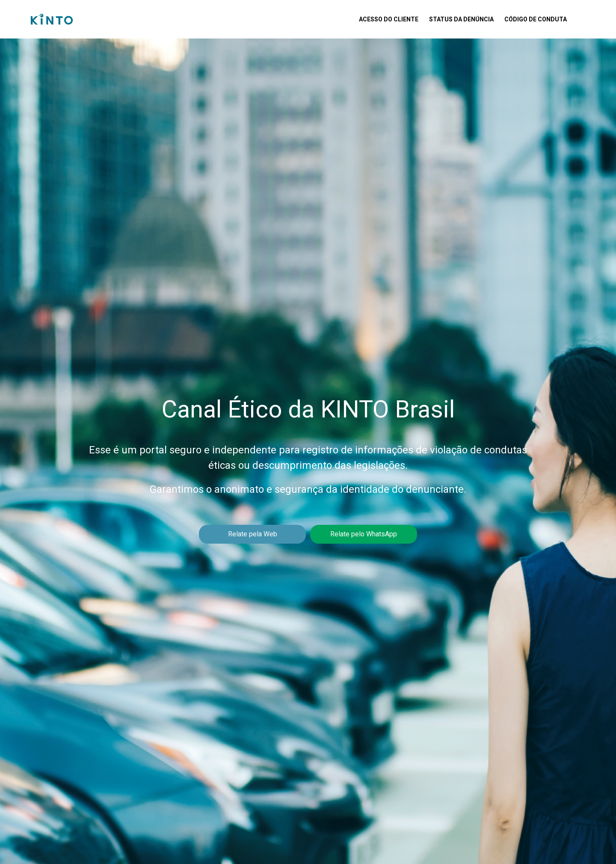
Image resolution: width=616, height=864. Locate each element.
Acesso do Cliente (389, 19)
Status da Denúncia (461, 19)
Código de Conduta (536, 19)
